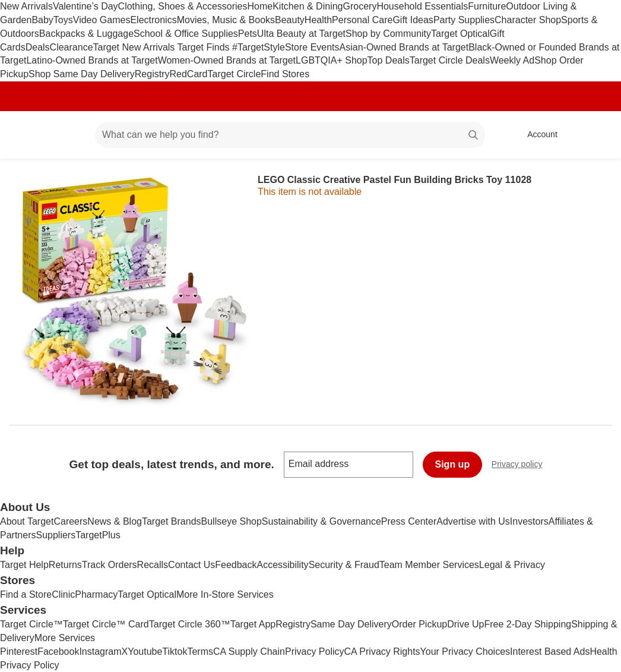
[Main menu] (68, 135)
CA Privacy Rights (382, 652)
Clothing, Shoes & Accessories (183, 6)
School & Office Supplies (186, 34)
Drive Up (465, 624)
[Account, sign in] (536, 135)
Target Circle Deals (450, 60)
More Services (65, 638)
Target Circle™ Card (106, 624)
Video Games (102, 20)
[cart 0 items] (596, 135)
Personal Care (362, 20)
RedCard (188, 74)
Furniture (487, 6)
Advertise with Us (473, 521)
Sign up (453, 464)
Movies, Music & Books (226, 20)
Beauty (290, 20)
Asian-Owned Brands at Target (404, 47)
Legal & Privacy (512, 565)
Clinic (63, 594)
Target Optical (460, 34)
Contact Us (191, 565)
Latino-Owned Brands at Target (92, 60)
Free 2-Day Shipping (527, 624)
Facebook (58, 652)
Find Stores (285, 74)
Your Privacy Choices (465, 652)
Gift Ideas (413, 20)
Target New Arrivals (135, 47)
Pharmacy (96, 594)
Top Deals (389, 60)
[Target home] (26, 135)
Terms (200, 652)
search (474, 136)
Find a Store (26, 594)
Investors (529, 521)
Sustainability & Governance (321, 521)
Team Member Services (429, 565)
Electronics (153, 20)
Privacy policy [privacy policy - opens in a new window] (522, 466)
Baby (42, 20)
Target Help (24, 565)
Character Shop (528, 20)
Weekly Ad (512, 60)
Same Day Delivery (351, 624)
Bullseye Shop (232, 521)
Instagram (100, 652)
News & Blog (115, 521)
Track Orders (110, 565)
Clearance (72, 47)
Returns (65, 565)
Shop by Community (388, 34)
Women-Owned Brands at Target (227, 60)
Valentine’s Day (85, 6)
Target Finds (205, 47)
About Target (27, 521)
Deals (38, 47)
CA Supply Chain (249, 652)
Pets (248, 34)
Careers (70, 521)
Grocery (359, 6)
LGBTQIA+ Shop (332, 60)
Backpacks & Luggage (86, 34)
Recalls (153, 565)
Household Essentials (422, 6)
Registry (152, 74)
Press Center (409, 521)
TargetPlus (98, 535)
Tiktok (175, 652)
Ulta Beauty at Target (301, 34)
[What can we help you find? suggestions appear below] (290, 135)
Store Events (312, 47)
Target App (253, 624)
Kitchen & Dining (308, 6)
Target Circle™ (31, 624)
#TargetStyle (259, 47)
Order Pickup (419, 624)
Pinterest (19, 652)
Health (318, 20)
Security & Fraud (344, 565)
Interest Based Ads (550, 652)
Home (260, 6)
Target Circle (235, 74)
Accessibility (282, 565)
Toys (63, 20)
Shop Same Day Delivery (82, 74)
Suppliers (56, 535)
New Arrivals (26, 6)
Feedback (236, 565)
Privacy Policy (315, 652)
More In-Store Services (225, 594)
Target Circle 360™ (190, 624)
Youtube (145, 652)
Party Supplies (464, 20)
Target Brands (172, 521)
